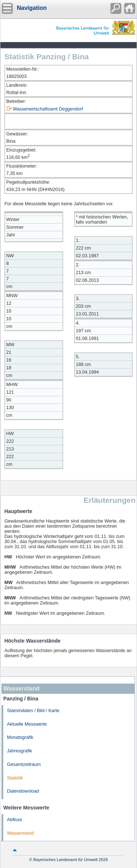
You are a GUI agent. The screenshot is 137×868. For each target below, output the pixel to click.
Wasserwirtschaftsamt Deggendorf (48, 109)
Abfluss (14, 820)
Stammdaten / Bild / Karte (33, 711)
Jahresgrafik (20, 751)
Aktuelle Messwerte (27, 724)
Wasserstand (20, 833)
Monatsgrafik (20, 737)
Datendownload (23, 791)
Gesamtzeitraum (24, 764)
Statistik (15, 778)
